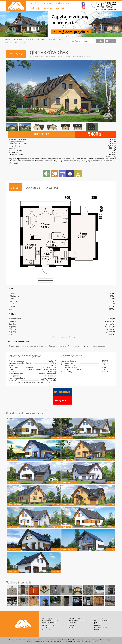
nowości (9, 39)
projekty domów (74, 617)
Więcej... (110, 41)
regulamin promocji (102, 626)
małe (59, 39)
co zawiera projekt (102, 619)
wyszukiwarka (73, 622)
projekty (34, 3)
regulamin (98, 624)
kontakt (60, 8)
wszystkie (23, 43)
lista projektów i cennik (77, 619)
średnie (8, 43)
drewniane (41, 39)
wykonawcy (63, 3)
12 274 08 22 (106, 3)
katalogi (48, 8)
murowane (51, 39)
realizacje (35, 8)
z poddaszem (29, 39)
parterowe (18, 39)
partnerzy (47, 3)
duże (15, 43)
